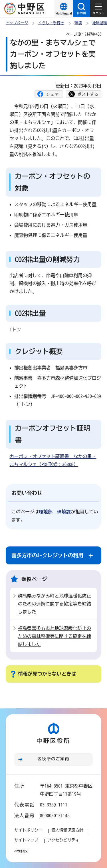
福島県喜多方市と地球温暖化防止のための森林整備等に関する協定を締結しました (54, 636)
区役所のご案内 (54, 759)
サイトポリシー (28, 830)
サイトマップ (26, 840)
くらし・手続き (51, 23)
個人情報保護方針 (67, 830)
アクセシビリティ (63, 840)
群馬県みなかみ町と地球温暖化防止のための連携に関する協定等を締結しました (54, 604)
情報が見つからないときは (47, 674)
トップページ (17, 23)
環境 (78, 23)
